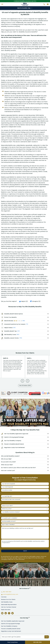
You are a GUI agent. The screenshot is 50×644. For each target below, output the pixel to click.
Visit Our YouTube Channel (9, 607)
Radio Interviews (6, 610)
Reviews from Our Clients (8, 599)
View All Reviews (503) (25, 385)
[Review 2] (37, 367)
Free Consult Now (13, 642)
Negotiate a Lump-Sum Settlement (11, 631)
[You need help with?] (25, 496)
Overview (4, 597)
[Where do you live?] (25, 509)
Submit (25, 551)
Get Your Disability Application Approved (13, 621)
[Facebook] (9, 613)
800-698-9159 (37, 642)
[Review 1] (13, 366)
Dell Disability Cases (7, 602)
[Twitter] (12, 613)
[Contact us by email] (47, 5)
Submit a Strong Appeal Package (10, 624)
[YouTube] (2, 613)
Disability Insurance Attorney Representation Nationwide (25, 4)
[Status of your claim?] (25, 506)
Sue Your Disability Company (9, 626)
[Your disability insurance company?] (25, 512)
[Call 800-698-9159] (44, 5)
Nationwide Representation (9, 605)
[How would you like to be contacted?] (25, 500)
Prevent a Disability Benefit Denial (11, 629)
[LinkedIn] (6, 613)
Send (47, 637)
